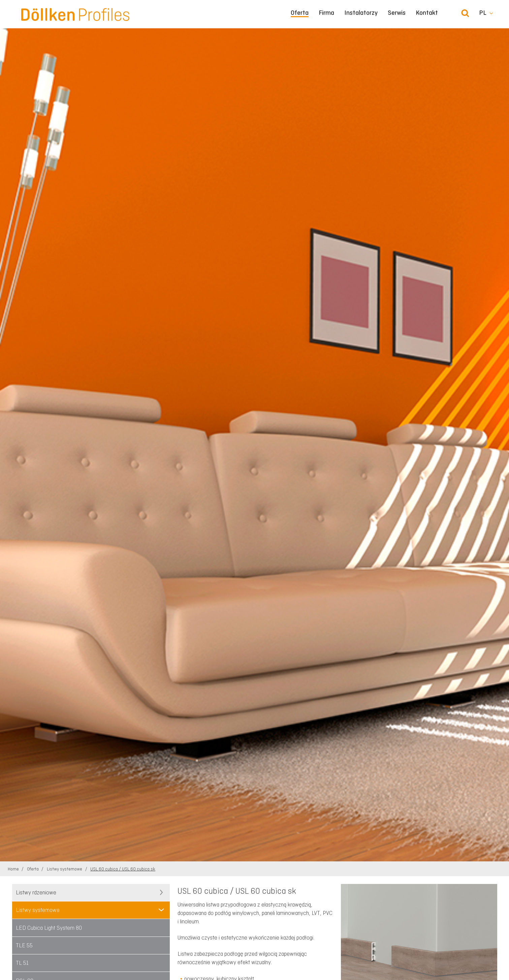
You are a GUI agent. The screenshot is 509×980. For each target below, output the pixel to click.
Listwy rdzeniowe (36, 892)
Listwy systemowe (65, 869)
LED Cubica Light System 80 (49, 928)
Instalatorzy (361, 13)
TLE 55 (24, 945)
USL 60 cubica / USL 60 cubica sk (123, 869)
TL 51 (22, 963)
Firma (326, 13)
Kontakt (427, 13)
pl (483, 13)
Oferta (300, 13)
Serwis (397, 13)
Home (14, 869)
